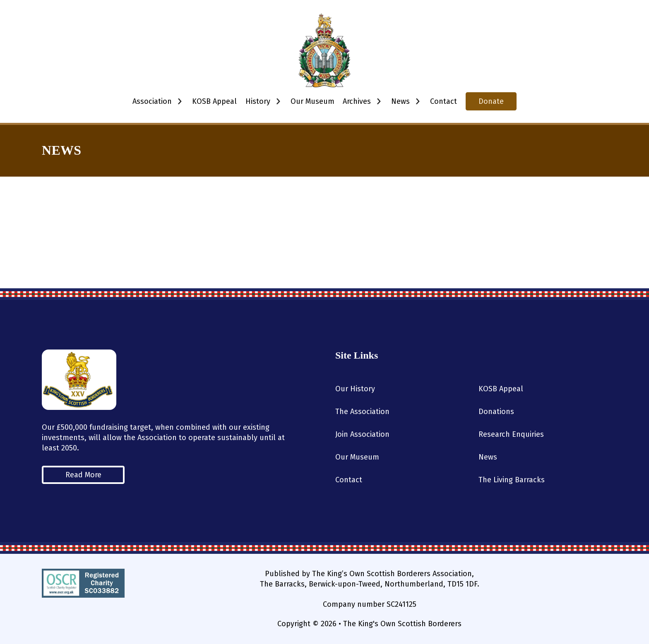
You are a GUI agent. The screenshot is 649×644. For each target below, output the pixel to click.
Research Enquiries (511, 434)
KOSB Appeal (214, 101)
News (488, 457)
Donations (496, 412)
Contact (443, 101)
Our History (355, 389)
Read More (83, 475)
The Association (362, 412)
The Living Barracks (512, 480)
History (258, 101)
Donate (491, 101)
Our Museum (312, 101)
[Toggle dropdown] (180, 101)
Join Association (362, 434)
